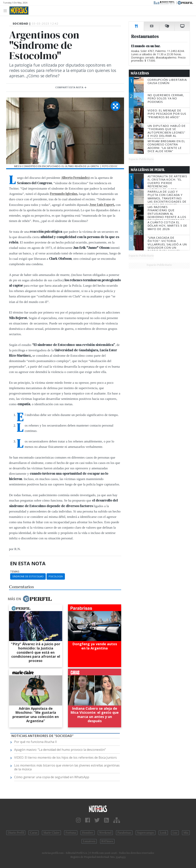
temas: (15, 572)
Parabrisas (124, 833)
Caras (34, 833)
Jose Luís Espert (102, 205)
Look (163, 833)
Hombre (87, 833)
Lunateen (89, 841)
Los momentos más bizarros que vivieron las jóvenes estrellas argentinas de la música (67, 767)
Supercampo (146, 833)
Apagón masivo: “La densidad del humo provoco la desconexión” (60, 750)
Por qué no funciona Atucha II (36, 742)
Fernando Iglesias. (64, 194)
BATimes (107, 841)
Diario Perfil (16, 833)
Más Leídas (140, 73)
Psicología (56, 576)
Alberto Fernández (75, 178)
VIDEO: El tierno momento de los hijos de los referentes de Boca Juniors (65, 757)
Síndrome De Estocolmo (28, 576)
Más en (30, 599)
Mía (186, 833)
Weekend (105, 833)
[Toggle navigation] (6, 10)
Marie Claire (51, 833)
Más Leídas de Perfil (148, 170)
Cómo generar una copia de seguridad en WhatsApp (52, 777)
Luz (175, 833)
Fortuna (71, 833)
